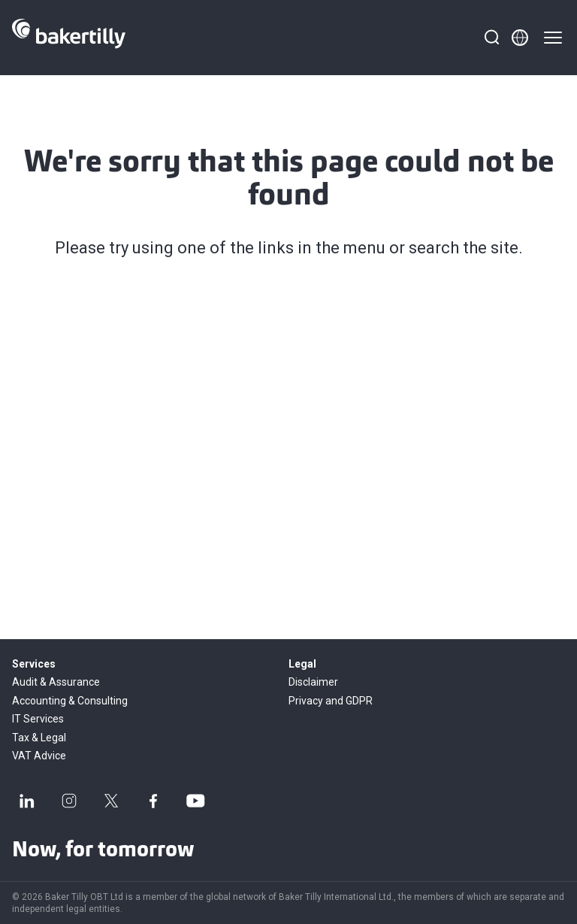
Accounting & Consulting (70, 701)
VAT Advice (39, 756)
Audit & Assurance (56, 682)
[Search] (491, 38)
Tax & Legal (39, 738)
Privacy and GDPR (331, 701)
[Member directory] (520, 38)
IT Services (38, 719)
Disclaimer (313, 682)
